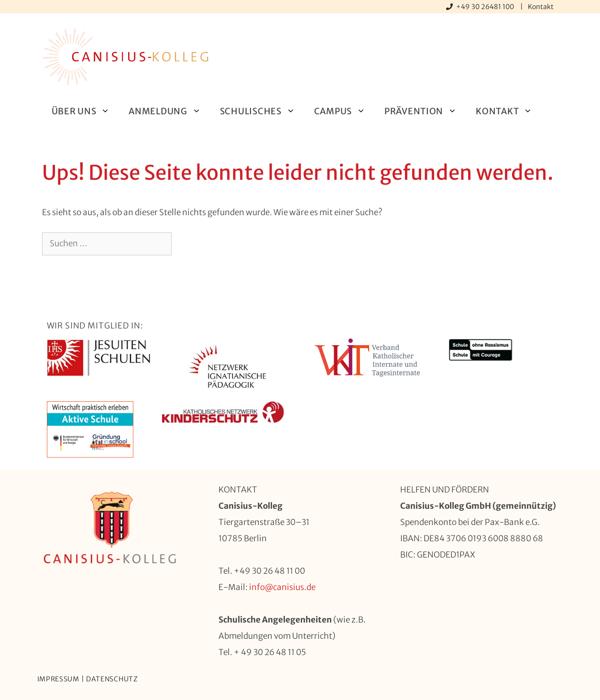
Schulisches (262, 111)
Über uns (86, 111)
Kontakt (541, 7)
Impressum (58, 679)
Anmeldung (169, 111)
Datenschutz (112, 679)
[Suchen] (187, 244)
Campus (344, 111)
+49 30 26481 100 (486, 7)
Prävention (425, 111)
